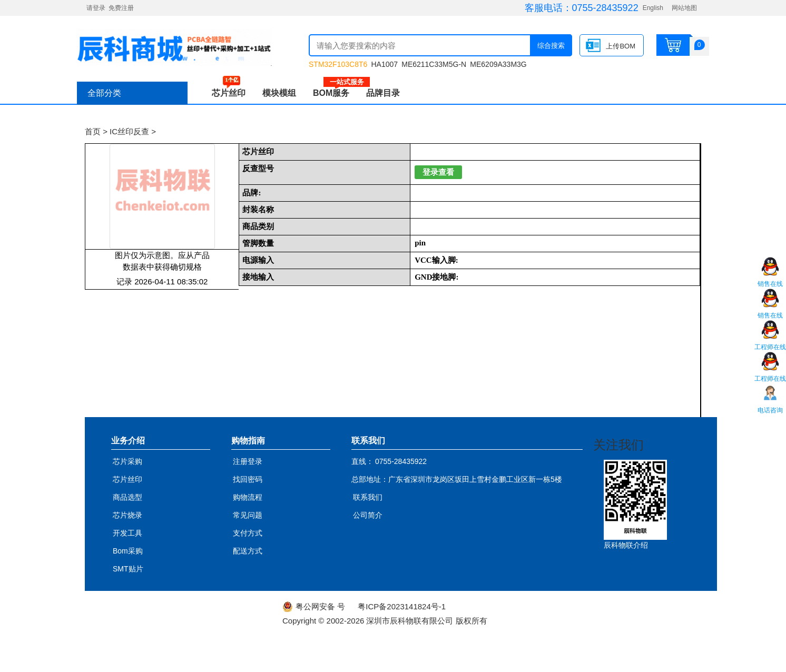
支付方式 (248, 533)
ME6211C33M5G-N (434, 64)
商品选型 (127, 497)
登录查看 (438, 172)
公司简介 (368, 515)
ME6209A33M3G (498, 64)
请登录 (96, 8)
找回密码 (248, 479)
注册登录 (248, 461)
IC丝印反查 (129, 131)
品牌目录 (383, 93)
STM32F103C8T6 (338, 64)
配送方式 (248, 551)
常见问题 (248, 515)
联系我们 (368, 497)
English (653, 8)
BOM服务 (335, 93)
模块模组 (279, 93)
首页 (93, 131)
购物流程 (248, 497)
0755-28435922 (605, 8)
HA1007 (384, 64)
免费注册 (121, 8)
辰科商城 (174, 47)
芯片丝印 (229, 93)
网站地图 (684, 8)
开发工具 (127, 533)
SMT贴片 (128, 569)
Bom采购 (128, 551)
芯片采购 (127, 461)
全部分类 (104, 93)
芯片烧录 (127, 515)
